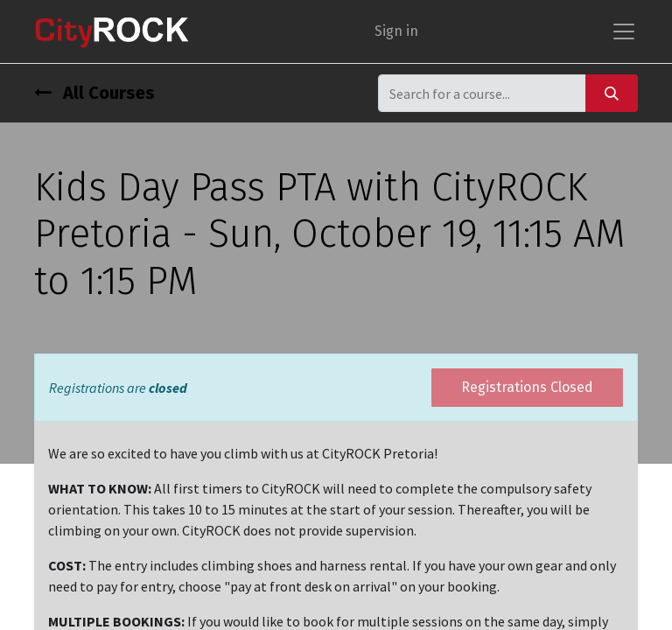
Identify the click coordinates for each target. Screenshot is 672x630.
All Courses (94, 93)
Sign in (396, 31)
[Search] (612, 93)
